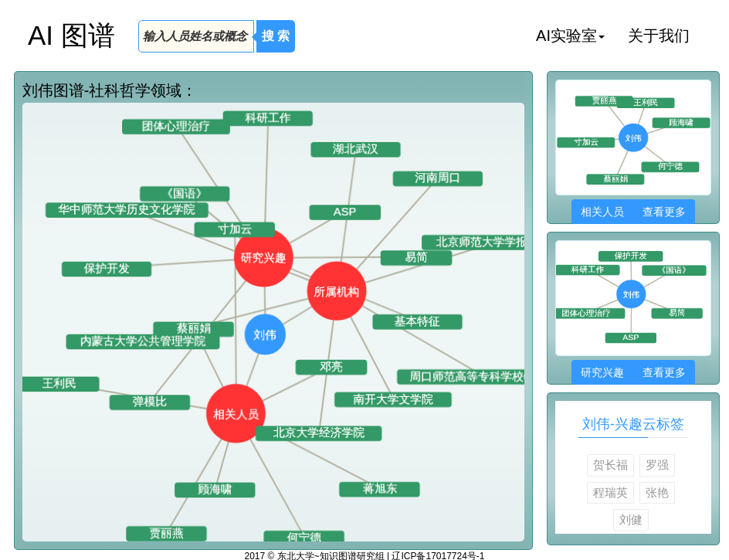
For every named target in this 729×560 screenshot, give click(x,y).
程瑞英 (610, 492)
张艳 (657, 492)
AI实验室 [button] (570, 36)
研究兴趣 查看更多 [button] (633, 372)
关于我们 (659, 36)
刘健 (631, 519)
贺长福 (610, 465)
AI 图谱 (71, 35)
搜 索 (276, 36)
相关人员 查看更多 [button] (633, 212)
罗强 (657, 465)
